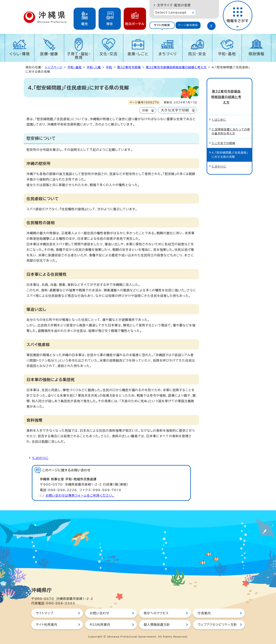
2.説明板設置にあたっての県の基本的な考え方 (231, 118)
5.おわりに (40, 458)
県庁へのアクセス (156, 613)
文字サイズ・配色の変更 (174, 5)
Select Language (171, 12)
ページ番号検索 (188, 25)
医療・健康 (49, 54)
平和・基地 (227, 54)
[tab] (162, 25)
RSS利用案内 (100, 625)
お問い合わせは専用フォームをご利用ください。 (80, 495)
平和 (109, 67)
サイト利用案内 (47, 625)
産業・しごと (138, 54)
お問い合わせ (99, 613)
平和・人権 (94, 67)
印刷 (145, 110)
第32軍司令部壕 (129, 67)
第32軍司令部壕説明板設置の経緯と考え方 (176, 67)
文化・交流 (108, 54)
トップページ (54, 67)
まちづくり (168, 54)
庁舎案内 (204, 613)
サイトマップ (45, 613)
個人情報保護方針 (157, 625)
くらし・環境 (20, 54)
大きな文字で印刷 (175, 110)
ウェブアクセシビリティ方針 (217, 625)
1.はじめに (219, 107)
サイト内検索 (162, 25)
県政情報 (256, 54)
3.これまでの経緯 (223, 130)
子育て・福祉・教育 (79, 56)
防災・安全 (197, 54)
